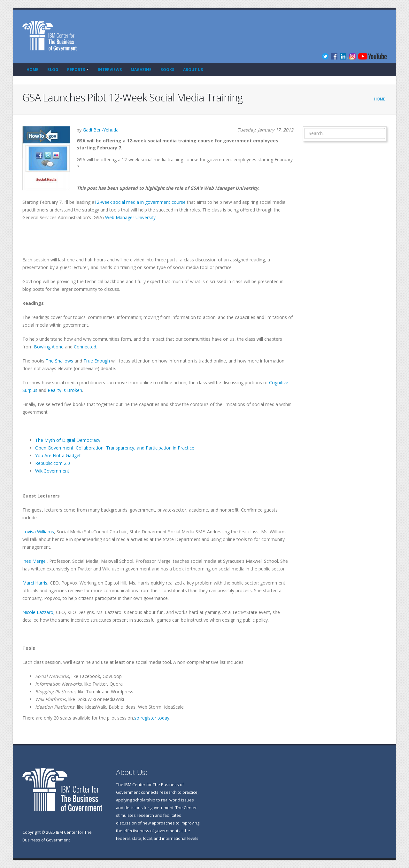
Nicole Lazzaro (38, 612)
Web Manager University (130, 217)
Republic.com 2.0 (53, 463)
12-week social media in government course (140, 202)
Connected (85, 347)
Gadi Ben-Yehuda (101, 130)
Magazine (141, 70)
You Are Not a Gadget (58, 455)
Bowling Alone (49, 347)
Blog (53, 70)
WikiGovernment (52, 471)
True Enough (97, 361)
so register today (152, 718)
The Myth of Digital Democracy (68, 440)
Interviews (110, 70)
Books (167, 70)
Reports (76, 70)
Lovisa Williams (38, 532)
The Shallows (59, 361)
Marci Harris (35, 583)
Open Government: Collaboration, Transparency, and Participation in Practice (115, 448)
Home (32, 70)
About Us (193, 70)
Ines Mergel (35, 561)
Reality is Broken (65, 390)
